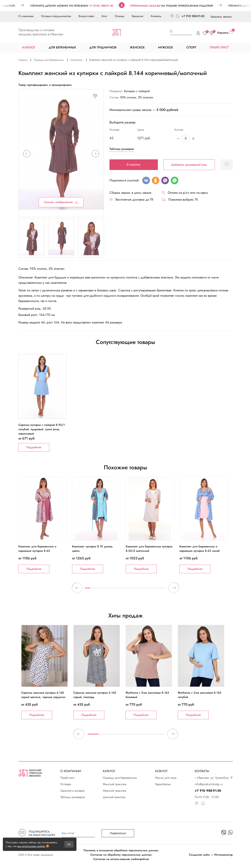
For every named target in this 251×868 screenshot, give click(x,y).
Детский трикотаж (114, 797)
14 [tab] (157, 590)
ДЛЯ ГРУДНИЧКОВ (103, 47)
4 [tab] (103, 590)
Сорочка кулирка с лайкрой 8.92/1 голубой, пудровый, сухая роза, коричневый (42, 427)
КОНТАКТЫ (202, 771)
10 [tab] (136, 590)
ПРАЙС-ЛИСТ (219, 47)
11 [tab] (141, 590)
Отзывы (120, 16)
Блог (104, 16)
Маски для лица (166, 778)
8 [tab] (125, 590)
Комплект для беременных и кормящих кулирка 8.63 (37, 549)
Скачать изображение (61, 202)
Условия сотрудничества (56, 16)
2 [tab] (93, 590)
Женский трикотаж (115, 784)
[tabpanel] (45, 525)
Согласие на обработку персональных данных (121, 855)
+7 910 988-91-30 (193, 16)
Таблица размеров (122, 149)
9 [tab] (130, 590)
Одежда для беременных (120, 778)
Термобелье (163, 784)
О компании (26, 16)
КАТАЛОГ (109, 771)
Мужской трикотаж (114, 791)
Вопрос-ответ (86, 16)
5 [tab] (109, 590)
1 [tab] (87, 590)
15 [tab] (163, 590)
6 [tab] (114, 590)
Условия (66, 784)
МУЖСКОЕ (166, 47)
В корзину (134, 165)
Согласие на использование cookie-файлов (121, 859)
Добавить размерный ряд (189, 165)
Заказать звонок (221, 17)
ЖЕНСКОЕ (137, 47)
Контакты (156, 16)
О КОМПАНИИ (71, 771)
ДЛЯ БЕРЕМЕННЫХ (62, 47)
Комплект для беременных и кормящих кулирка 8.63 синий (199, 549)
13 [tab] (152, 590)
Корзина (225, 32)
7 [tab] (120, 590)
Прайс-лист (67, 778)
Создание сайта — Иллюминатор (211, 855)
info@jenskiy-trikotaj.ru (209, 784)
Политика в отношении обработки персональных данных (121, 850)
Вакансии (138, 16)
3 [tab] (98, 590)
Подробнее (34, 447)
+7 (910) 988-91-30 (107, 6)
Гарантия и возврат (72, 791)
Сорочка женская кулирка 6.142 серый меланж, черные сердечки (43, 695)
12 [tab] (146, 590)
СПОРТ (191, 47)
